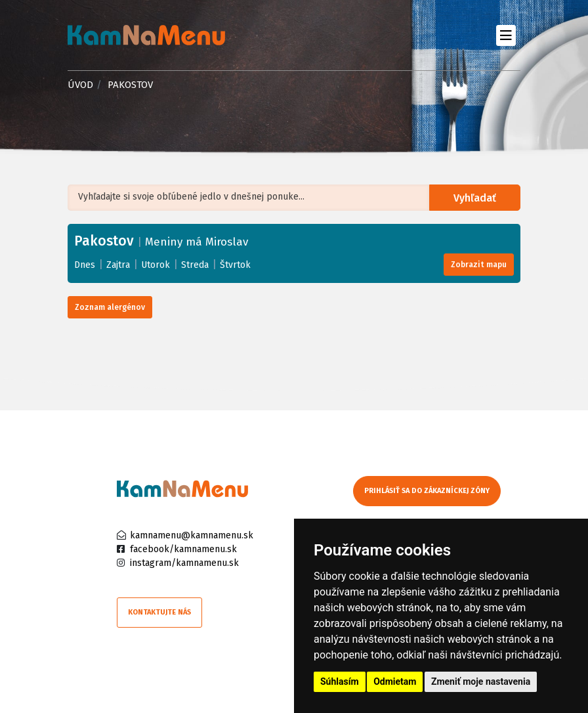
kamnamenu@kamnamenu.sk (192, 535)
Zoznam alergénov (110, 307)
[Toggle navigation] (506, 35)
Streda (195, 265)
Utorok (156, 265)
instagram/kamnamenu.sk (184, 563)
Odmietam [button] (395, 681)
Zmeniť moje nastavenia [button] (481, 681)
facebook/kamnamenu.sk (183, 549)
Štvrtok (235, 265)
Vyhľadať (475, 198)
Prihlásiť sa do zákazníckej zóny (427, 491)
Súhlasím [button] (340, 681)
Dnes (85, 265)
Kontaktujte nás (159, 612)
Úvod (80, 85)
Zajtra (118, 265)
